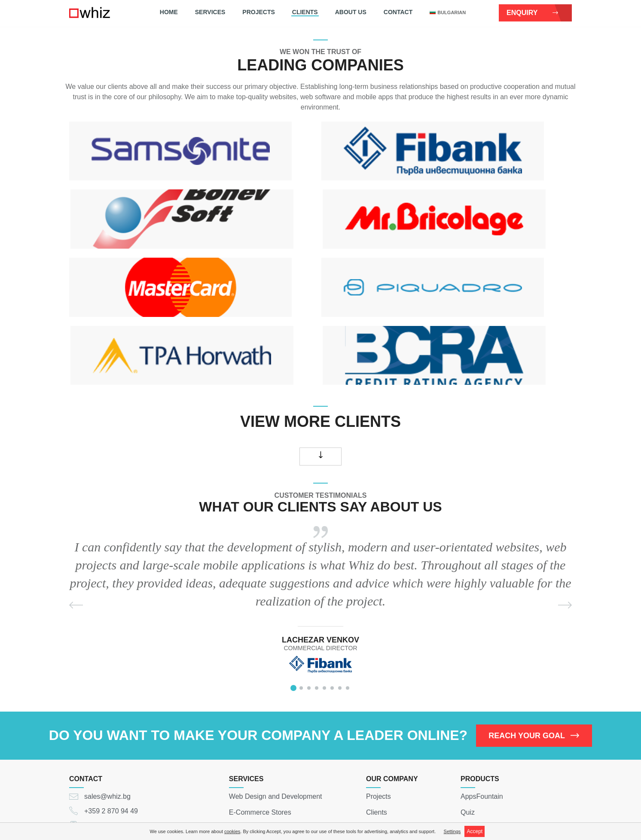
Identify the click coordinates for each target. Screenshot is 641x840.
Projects (258, 12)
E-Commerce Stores (260, 738)
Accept (475, 831)
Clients (305, 12)
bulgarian (448, 12)
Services (210, 12)
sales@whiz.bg (107, 722)
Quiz (468, 738)
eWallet (472, 753)
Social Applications (258, 769)
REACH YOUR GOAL (534, 661)
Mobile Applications (258, 753)
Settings (452, 831)
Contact (398, 12)
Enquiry (533, 13)
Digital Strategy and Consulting (276, 801)
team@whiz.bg (498, 791)
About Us (351, 12)
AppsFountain (482, 722)
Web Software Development (272, 785)
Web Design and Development (276, 722)
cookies (232, 831)
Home (169, 12)
